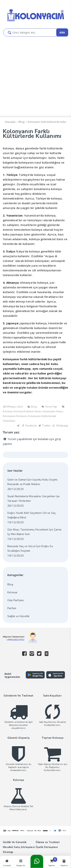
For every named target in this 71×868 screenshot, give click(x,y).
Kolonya (8, 411)
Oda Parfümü (16, 600)
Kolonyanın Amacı (53, 411)
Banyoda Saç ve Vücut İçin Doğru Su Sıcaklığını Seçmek (30, 549)
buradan (43, 439)
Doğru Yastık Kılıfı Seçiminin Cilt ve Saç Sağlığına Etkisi (32, 515)
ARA (62, 32)
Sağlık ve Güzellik (18, 616)
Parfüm (12, 608)
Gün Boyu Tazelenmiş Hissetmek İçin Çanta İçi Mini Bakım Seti (34, 532)
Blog (10, 584)
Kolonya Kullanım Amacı (27, 411)
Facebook (29, 426)
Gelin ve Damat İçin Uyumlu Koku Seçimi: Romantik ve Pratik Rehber (33, 482)
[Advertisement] (35, 74)
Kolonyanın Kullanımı (15, 416)
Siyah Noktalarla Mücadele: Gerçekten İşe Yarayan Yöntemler (34, 499)
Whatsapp (60, 426)
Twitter (44, 426)
